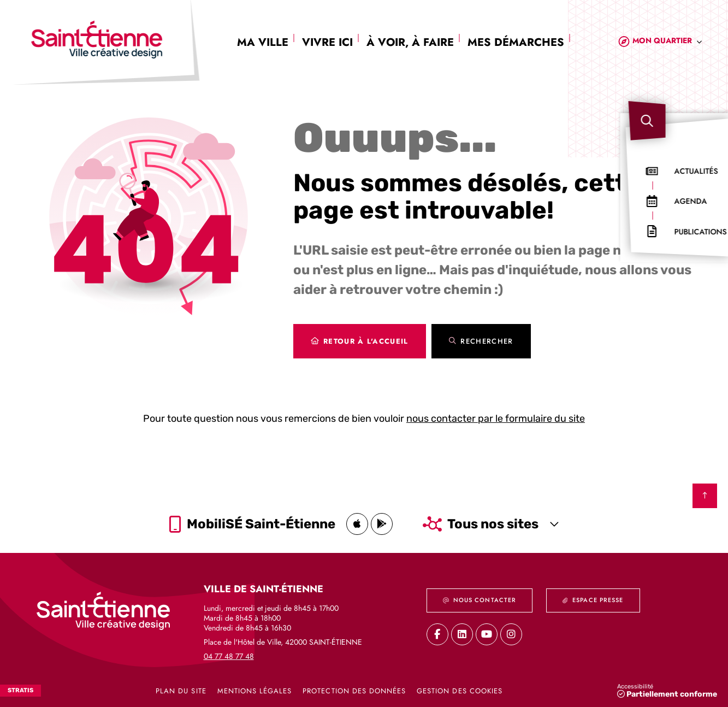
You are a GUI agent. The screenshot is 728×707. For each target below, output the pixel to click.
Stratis (20, 690)
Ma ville (263, 42)
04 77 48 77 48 (229, 656)
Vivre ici (327, 42)
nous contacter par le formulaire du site (496, 419)
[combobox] (667, 42)
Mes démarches (516, 42)
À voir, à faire (410, 42)
